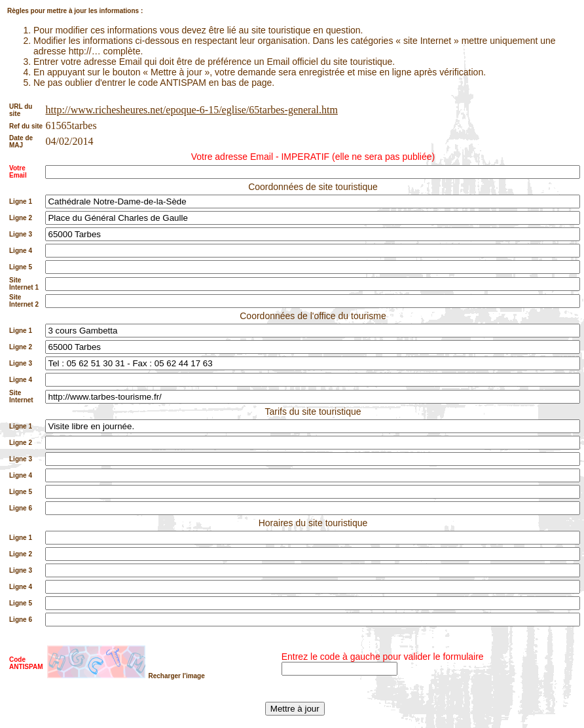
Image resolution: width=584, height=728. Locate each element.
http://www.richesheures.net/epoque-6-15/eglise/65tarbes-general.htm (191, 110)
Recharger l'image (176, 676)
